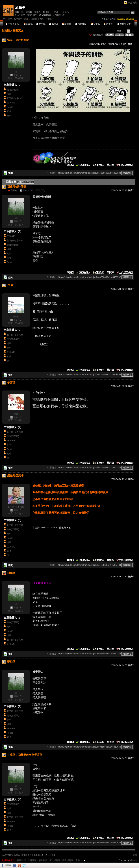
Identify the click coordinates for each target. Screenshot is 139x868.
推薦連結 (81, 24)
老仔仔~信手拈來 (15, 98)
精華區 (41, 24)
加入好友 (19, 78)
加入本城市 (20, 15)
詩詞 (26, 19)
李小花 (66, 12)
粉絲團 (8, 865)
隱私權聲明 (68, 860)
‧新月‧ (56, 12)
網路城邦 (133, 3)
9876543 (11, 103)
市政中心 (124, 24)
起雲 (9, 94)
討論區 (28, 24)
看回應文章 (96, 35)
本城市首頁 (12, 24)
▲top (135, 855)
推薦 (131, 44)
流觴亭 (20, 8)
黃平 (9, 116)
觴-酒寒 (46, 12)
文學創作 (18, 19)
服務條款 (43, 860)
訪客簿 (108, 24)
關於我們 (21, 860)
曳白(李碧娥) (13, 90)
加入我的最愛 (45, 15)
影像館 (67, 24)
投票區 (54, 24)
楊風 (9, 249)
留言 (10, 78)
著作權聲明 (55, 860)
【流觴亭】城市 (37, 19)
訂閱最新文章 (59, 15)
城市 (10, 19)
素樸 (9, 111)
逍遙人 (37, 12)
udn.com (133, 860)
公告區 (95, 24)
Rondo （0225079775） (35, 190)
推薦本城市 (32, 15)
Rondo (10, 107)
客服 (78, 860)
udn (4, 19)
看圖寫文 (18, 30)
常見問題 (32, 860)
